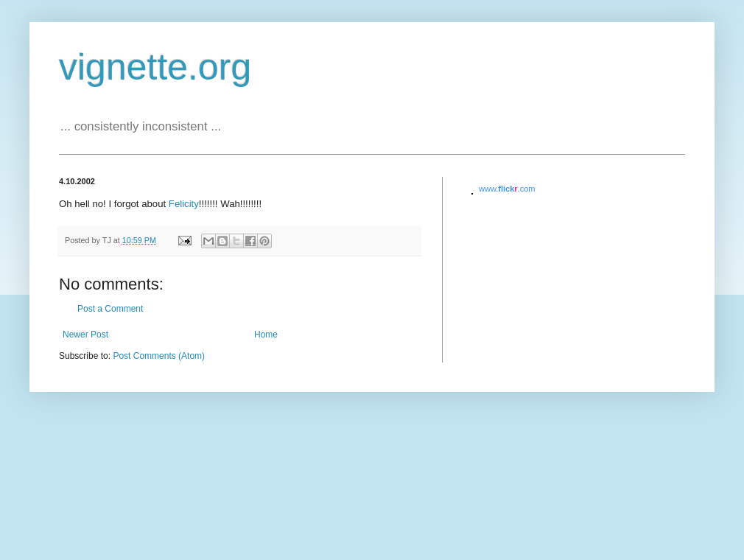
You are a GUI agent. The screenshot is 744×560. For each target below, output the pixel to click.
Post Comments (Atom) (159, 356)
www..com (507, 189)
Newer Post (85, 335)
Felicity (184, 204)
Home (266, 335)
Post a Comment (110, 309)
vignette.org (155, 67)
